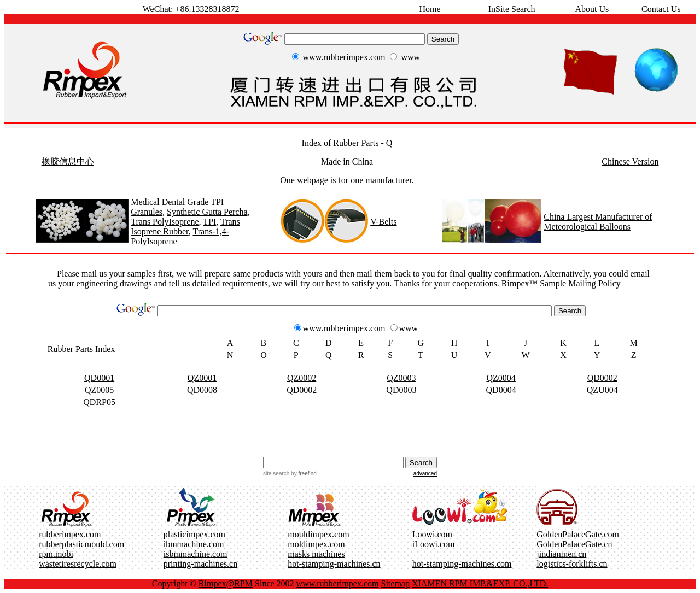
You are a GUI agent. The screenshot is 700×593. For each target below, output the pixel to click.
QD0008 (202, 390)
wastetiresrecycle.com (78, 564)
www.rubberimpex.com (338, 583)
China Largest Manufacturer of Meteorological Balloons (598, 222)
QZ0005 (99, 390)
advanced (425, 474)
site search (276, 474)
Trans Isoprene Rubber (185, 227)
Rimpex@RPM (226, 583)
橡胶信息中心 (68, 162)
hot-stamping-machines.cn (334, 564)
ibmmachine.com (194, 544)
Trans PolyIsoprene (165, 222)
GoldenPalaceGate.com (578, 534)
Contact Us (661, 9)
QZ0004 (501, 378)
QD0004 (501, 390)
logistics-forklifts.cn (572, 564)
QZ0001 (202, 378)
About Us (592, 9)
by (303, 474)
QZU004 (602, 390)
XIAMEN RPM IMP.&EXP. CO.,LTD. (480, 583)
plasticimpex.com (194, 534)
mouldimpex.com (318, 534)
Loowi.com (432, 534)
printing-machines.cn (201, 564)
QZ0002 (302, 378)
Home (430, 9)
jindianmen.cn (561, 554)
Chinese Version (630, 162)
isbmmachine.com (196, 554)
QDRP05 (99, 402)
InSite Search (512, 9)
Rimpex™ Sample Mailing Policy (561, 283)
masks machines (316, 554)
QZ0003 (401, 378)
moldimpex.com (316, 544)
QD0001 (99, 378)
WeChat (157, 9)
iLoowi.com (434, 544)
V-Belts (383, 222)
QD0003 (401, 390)
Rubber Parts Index (81, 349)
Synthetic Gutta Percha (207, 212)
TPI (209, 222)
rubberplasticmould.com (81, 544)
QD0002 (602, 378)
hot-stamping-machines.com (462, 564)
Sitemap (395, 583)
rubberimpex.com (70, 534)
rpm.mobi (56, 554)
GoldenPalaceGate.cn (574, 544)
